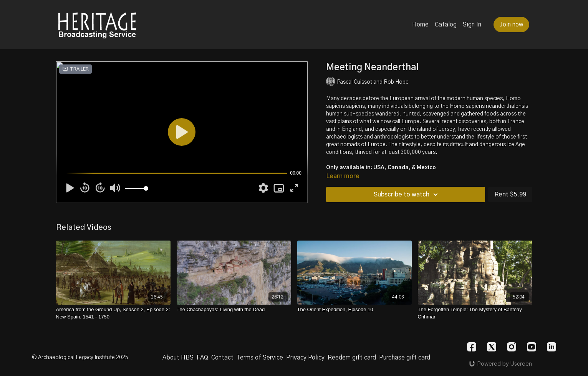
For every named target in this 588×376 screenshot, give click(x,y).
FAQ (202, 358)
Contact (222, 358)
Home (420, 25)
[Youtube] (532, 347)
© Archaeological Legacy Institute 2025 (80, 358)
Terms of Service (260, 358)
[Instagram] (512, 347)
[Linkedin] (552, 347)
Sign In (472, 25)
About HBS (178, 358)
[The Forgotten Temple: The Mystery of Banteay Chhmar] (475, 313)
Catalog (446, 25)
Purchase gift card (405, 358)
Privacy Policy (305, 358)
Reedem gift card (352, 358)
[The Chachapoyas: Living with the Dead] (234, 310)
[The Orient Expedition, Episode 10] (354, 310)
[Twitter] (492, 347)
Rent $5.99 (510, 195)
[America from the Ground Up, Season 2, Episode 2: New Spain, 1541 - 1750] (113, 313)
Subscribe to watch (407, 195)
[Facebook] (472, 347)
